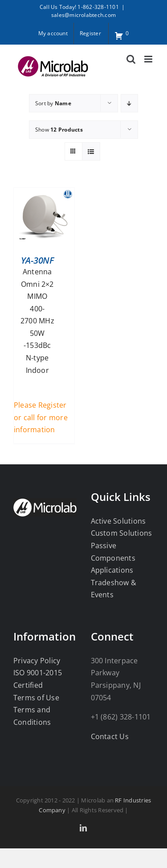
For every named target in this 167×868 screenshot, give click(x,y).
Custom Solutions (122, 533)
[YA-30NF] (44, 194)
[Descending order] (129, 103)
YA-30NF (37, 260)
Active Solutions (118, 521)
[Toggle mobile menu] (149, 59)
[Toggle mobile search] (131, 59)
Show (59, 130)
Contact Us (110, 736)
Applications (112, 570)
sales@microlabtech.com (83, 15)
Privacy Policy (37, 661)
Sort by (53, 103)
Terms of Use (36, 698)
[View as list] (91, 151)
